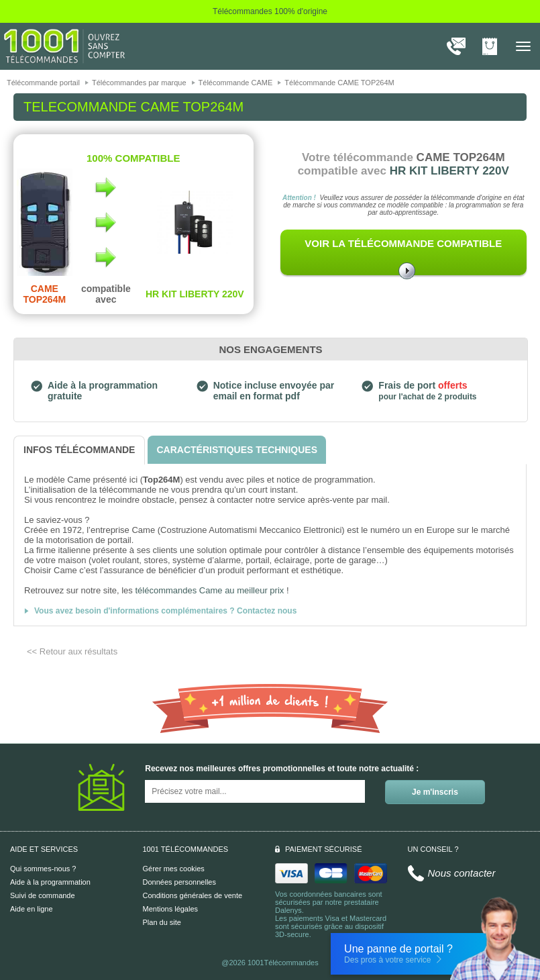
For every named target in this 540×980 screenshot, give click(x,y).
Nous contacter (462, 873)
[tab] (79, 450)
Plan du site (162, 922)
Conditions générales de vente (193, 895)
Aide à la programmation (50, 882)
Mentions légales (171, 909)
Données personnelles (179, 882)
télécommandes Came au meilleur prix (209, 590)
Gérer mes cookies (174, 869)
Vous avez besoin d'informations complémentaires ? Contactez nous (165, 611)
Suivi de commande (43, 895)
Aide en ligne (32, 909)
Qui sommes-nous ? (43, 869)
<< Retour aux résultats (72, 651)
